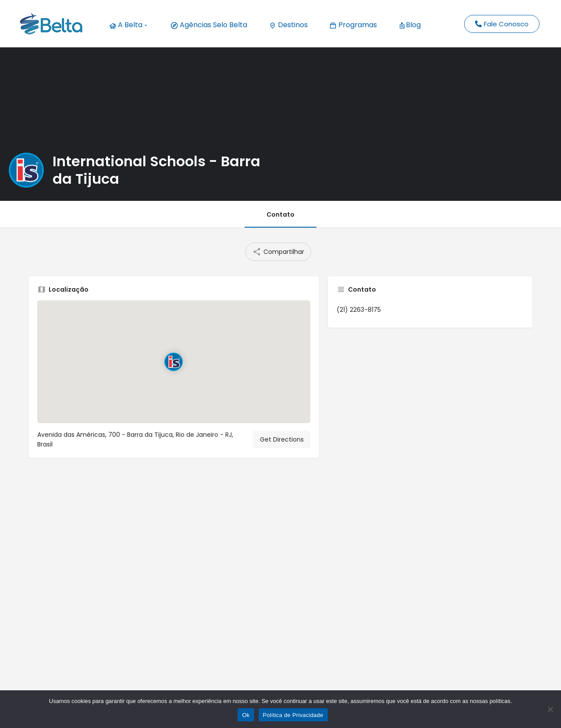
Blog (410, 25)
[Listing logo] (26, 170)
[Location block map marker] (174, 362)
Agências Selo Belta (209, 25)
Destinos (288, 25)
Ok (246, 715)
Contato (280, 214)
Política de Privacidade (293, 715)
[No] (550, 709)
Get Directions (282, 439)
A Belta (128, 25)
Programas (353, 25)
